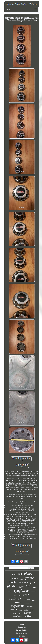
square (22, 579)
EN (20, 636)
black (12, 582)
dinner (14, 575)
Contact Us (22, 627)
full (28, 586)
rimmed (33, 592)
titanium (18, 602)
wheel (26, 595)
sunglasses (17, 616)
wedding (28, 616)
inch (15, 596)
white (35, 587)
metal (26, 610)
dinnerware (23, 582)
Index (22, 624)
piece (33, 582)
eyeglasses (22, 591)
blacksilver (26, 603)
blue (20, 613)
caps (34, 600)
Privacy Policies (22, 630)
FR (23, 636)
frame (30, 578)
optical (13, 609)
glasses (27, 613)
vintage (27, 600)
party (15, 613)
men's (21, 587)
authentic (29, 607)
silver (15, 599)
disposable (18, 606)
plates (28, 574)
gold (20, 595)
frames (14, 578)
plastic (12, 586)
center (10, 592)
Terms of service (22, 633)
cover (20, 610)
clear (32, 610)
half (20, 574)
